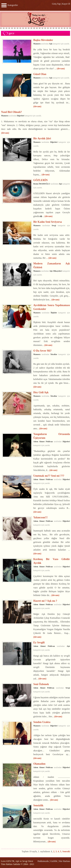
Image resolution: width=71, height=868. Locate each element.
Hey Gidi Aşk (41, 392)
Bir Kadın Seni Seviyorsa (48, 222)
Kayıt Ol (66, 4)
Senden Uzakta (42, 722)
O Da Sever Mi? (42, 351)
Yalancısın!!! (41, 517)
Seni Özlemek (41, 684)
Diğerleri (20, 116)
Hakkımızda (43, 861)
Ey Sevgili (39, 642)
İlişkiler (54, 313)
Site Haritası (64, 861)
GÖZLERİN (41, 180)
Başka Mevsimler (43, 40)
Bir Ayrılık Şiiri (42, 138)
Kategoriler (9, 5)
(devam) (61, 69)
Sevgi (54, 225)
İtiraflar (54, 354)
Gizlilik (54, 861)
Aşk (51, 44)
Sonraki (66, 851)
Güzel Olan (40, 74)
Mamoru (37, 44)
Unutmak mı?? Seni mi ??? (49, 476)
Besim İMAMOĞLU (42, 184)
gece (11, 33)
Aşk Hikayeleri (56, 271)
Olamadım (39, 764)
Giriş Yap (56, 4)
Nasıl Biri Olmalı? (11, 112)
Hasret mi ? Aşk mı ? (45, 601)
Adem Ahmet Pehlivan (43, 442)
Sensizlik (38, 805)
